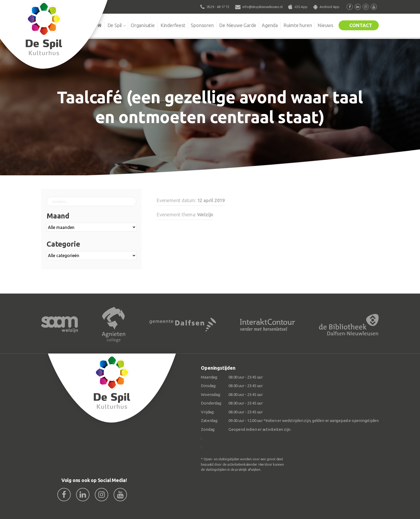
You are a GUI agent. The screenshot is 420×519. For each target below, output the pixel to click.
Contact (361, 25)
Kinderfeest (172, 25)
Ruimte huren (297, 25)
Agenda (269, 25)
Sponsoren (202, 25)
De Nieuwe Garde (237, 25)
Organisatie (142, 25)
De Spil (114, 25)
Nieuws (325, 25)
